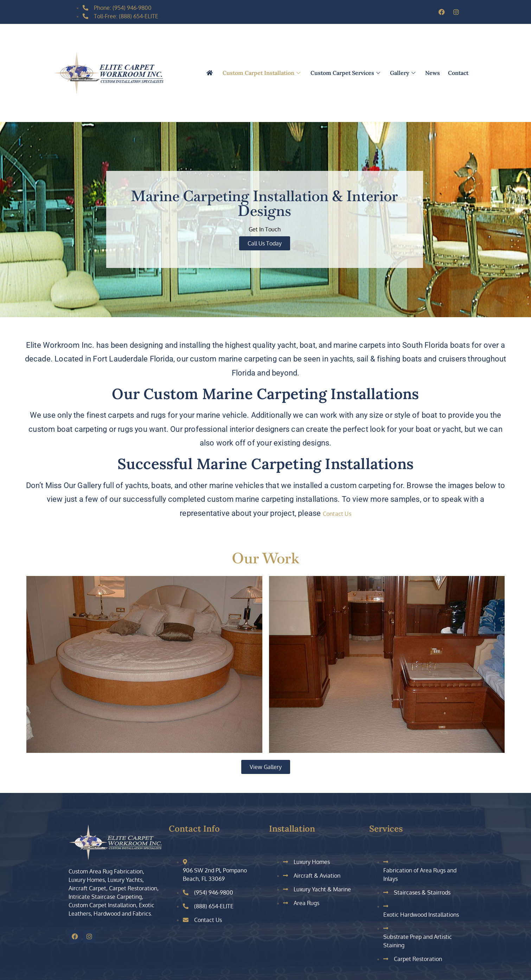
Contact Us (337, 514)
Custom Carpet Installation (263, 73)
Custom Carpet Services (346, 73)
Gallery (404, 73)
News (433, 73)
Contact (458, 73)
